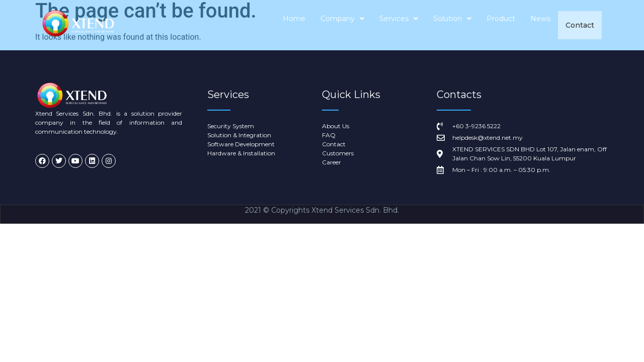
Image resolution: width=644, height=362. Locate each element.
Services (399, 25)
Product (501, 25)
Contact (580, 25)
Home (295, 25)
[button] (343, 25)
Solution (453, 25)
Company (343, 25)
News (541, 25)
